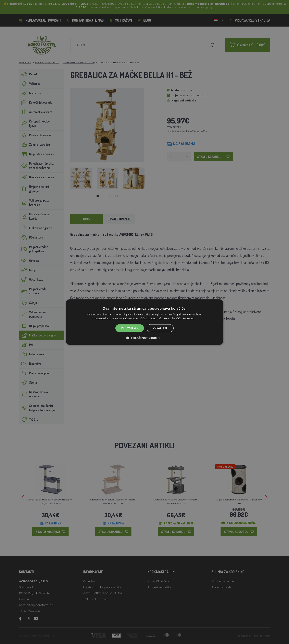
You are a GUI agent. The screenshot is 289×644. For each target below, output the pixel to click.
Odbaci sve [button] (160, 328)
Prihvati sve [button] (130, 328)
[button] (144, 338)
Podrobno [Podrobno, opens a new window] (188, 318)
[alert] (144, 322)
